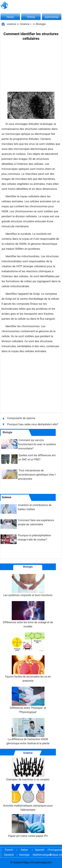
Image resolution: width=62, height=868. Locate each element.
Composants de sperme (21, 418)
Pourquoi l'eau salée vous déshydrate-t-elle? (33, 424)
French (9, 850)
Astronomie (52, 17)
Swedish (9, 855)
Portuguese (55, 850)
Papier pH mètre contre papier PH (28, 826)
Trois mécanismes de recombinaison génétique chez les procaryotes (38, 475)
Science (25, 24)
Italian (24, 850)
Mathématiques (40, 855)
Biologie (41, 24)
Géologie (24, 855)
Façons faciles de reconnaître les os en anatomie (28, 669)
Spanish (40, 850)
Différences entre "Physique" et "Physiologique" (28, 700)
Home (10, 17)
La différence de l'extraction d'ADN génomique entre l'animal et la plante (28, 731)
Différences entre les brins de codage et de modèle (28, 615)
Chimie (31, 17)
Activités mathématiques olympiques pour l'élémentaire (28, 798)
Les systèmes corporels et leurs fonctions (28, 585)
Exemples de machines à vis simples (28, 769)
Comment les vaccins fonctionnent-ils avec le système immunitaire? (37, 444)
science (11, 24)
